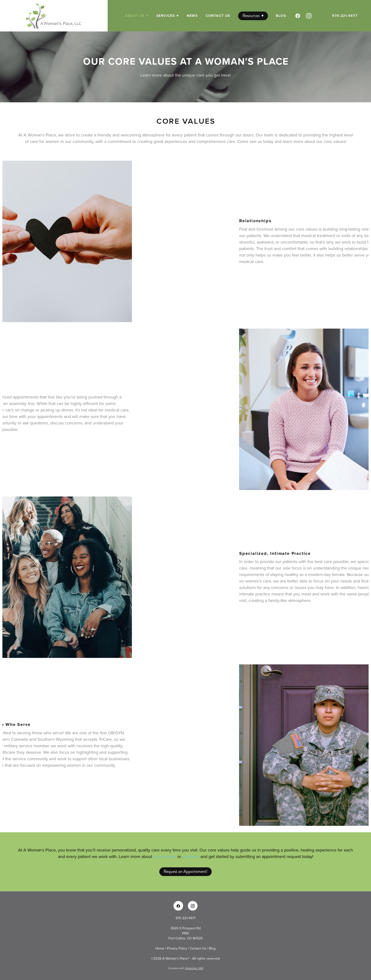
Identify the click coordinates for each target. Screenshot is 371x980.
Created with (186, 968)
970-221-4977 (345, 16)
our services (165, 856)
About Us (137, 16)
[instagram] (309, 16)
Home (160, 948)
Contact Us (218, 16)
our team (191, 856)
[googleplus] (320, 16)
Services (168, 16)
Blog (281, 16)
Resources (253, 16)
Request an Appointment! (185, 871)
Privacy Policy (177, 948)
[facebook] (298, 16)
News (192, 16)
